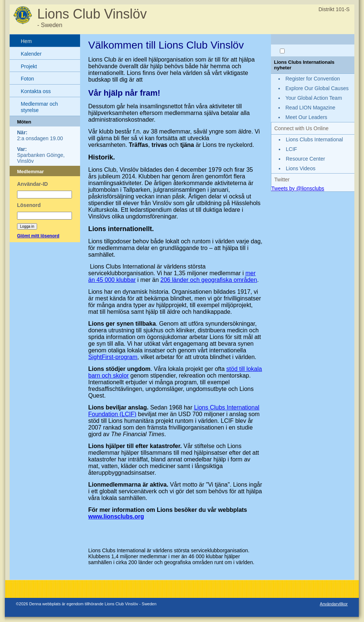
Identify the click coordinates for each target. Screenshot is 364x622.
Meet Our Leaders (306, 117)
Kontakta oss (36, 91)
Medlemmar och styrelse (39, 107)
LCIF (291, 149)
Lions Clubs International (314, 139)
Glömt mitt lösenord (38, 236)
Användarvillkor (334, 604)
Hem (26, 41)
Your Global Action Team (314, 98)
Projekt (29, 66)
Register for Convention (313, 79)
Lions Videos (301, 168)
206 (166, 280)
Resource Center (305, 159)
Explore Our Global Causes (317, 88)
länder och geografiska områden (214, 280)
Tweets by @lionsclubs (298, 188)
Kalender (31, 54)
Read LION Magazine (310, 108)
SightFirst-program (113, 357)
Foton (27, 79)
